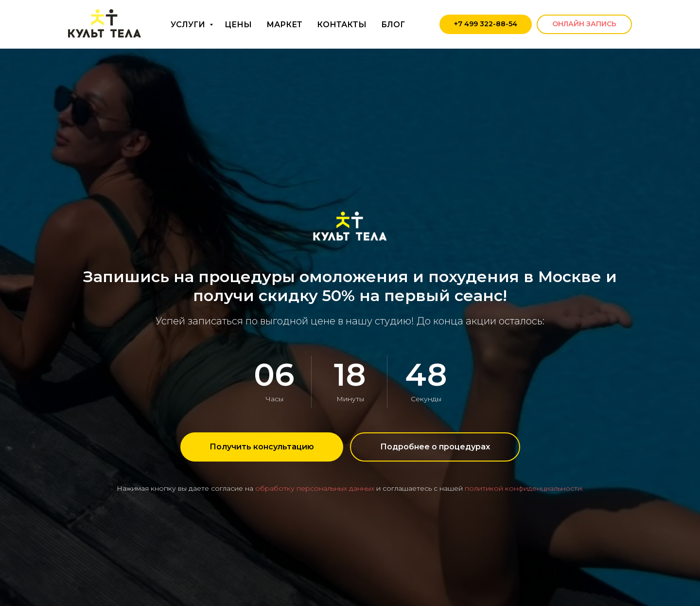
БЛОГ (393, 25)
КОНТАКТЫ (342, 25)
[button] (262, 447)
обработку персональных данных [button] (315, 488)
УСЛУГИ (189, 25)
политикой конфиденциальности (523, 488)
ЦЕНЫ (238, 25)
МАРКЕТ (284, 25)
